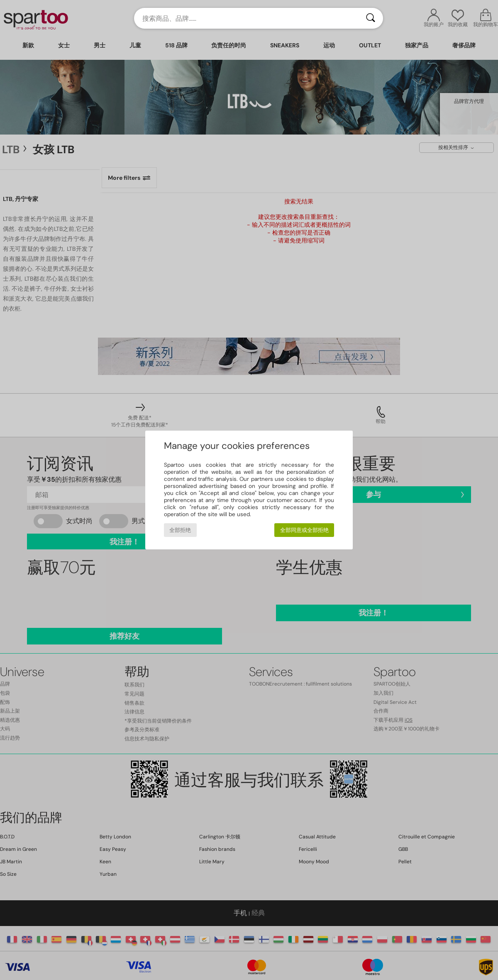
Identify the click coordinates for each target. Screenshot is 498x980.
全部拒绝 (180, 530)
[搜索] (371, 18)
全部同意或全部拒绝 (304, 530)
